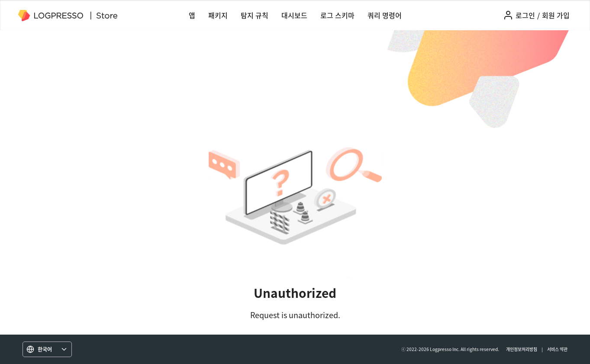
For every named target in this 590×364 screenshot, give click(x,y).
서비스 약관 (557, 349)
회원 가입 (556, 15)
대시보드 (294, 15)
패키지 (218, 15)
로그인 (525, 15)
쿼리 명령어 (385, 15)
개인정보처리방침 (522, 349)
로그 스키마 (337, 15)
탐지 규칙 (255, 15)
